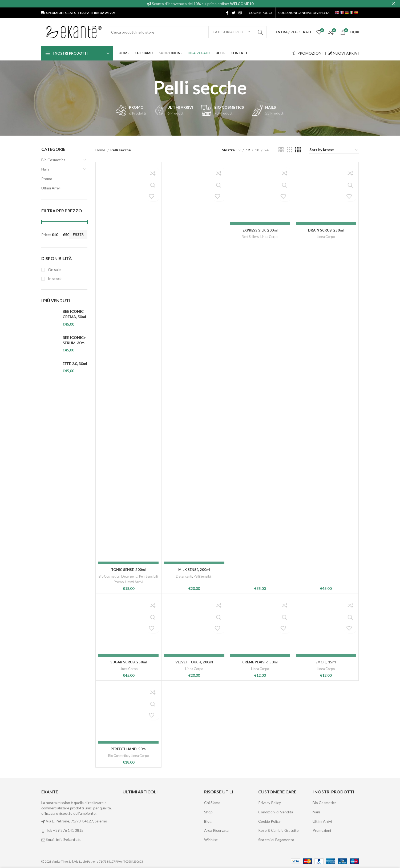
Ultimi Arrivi (51, 188)
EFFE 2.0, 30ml (75, 364)
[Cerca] (187, 32)
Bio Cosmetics (53, 160)
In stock (54, 279)
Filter (78, 234)
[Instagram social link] (240, 13)
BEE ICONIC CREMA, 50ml (74, 314)
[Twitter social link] (233, 13)
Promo (47, 179)
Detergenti (140, 576)
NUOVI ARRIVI (344, 53)
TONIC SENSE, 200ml (128, 569)
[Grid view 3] (290, 150)
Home (101, 150)
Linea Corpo (270, 576)
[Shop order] (334, 150)
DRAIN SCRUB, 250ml (326, 569)
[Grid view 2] (281, 150)
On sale (54, 269)
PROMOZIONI (308, 53)
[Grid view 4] (298, 150)
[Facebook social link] (227, 13)
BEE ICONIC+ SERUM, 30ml (74, 340)
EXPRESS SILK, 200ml (260, 569)
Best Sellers (250, 576)
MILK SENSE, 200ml (194, 569)
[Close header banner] (393, 4)
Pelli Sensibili (112, 582)
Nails (45, 169)
